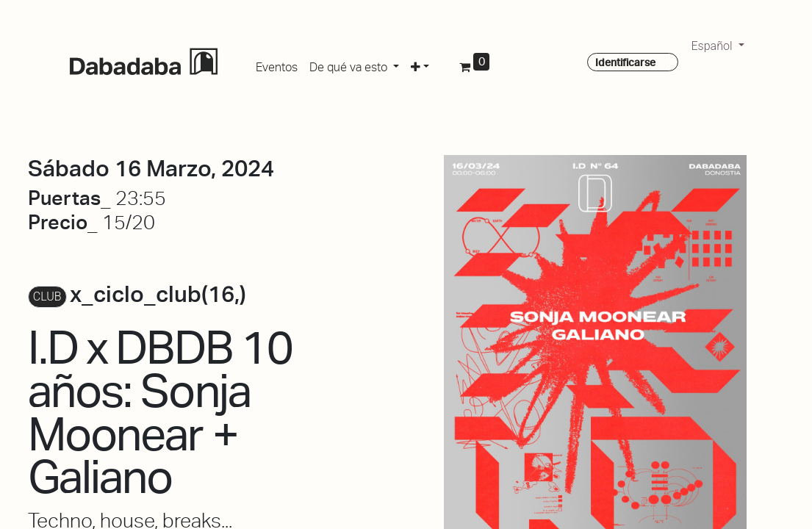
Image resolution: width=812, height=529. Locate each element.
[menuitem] (277, 65)
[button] (420, 65)
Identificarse (625, 62)
